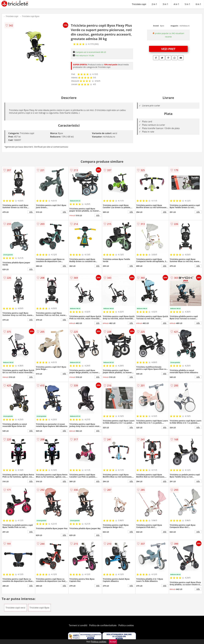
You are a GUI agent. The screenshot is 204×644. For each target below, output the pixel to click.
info (31, 212)
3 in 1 (165, 4)
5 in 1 (187, 4)
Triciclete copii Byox (31, 16)
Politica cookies (126, 625)
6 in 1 (198, 4)
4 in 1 (176, 4)
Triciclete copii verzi (15, 608)
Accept (113, 642)
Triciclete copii (139, 4)
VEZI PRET (168, 49)
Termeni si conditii (78, 625)
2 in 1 (154, 4)
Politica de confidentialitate (103, 625)
